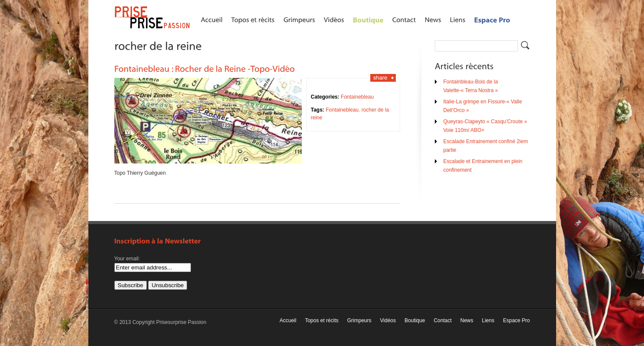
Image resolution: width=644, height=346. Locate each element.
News (467, 320)
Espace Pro (516, 320)
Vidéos (388, 320)
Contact (442, 320)
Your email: (127, 259)
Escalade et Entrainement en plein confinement (483, 166)
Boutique (415, 320)
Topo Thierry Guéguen (140, 173)
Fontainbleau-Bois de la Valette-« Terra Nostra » (471, 86)
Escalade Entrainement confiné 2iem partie (486, 146)
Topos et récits (322, 320)
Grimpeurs (359, 320)
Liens (488, 320)
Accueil (288, 320)
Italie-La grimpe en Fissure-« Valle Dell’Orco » (483, 106)
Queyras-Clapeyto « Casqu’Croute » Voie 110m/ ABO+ (485, 126)
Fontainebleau (357, 97)
